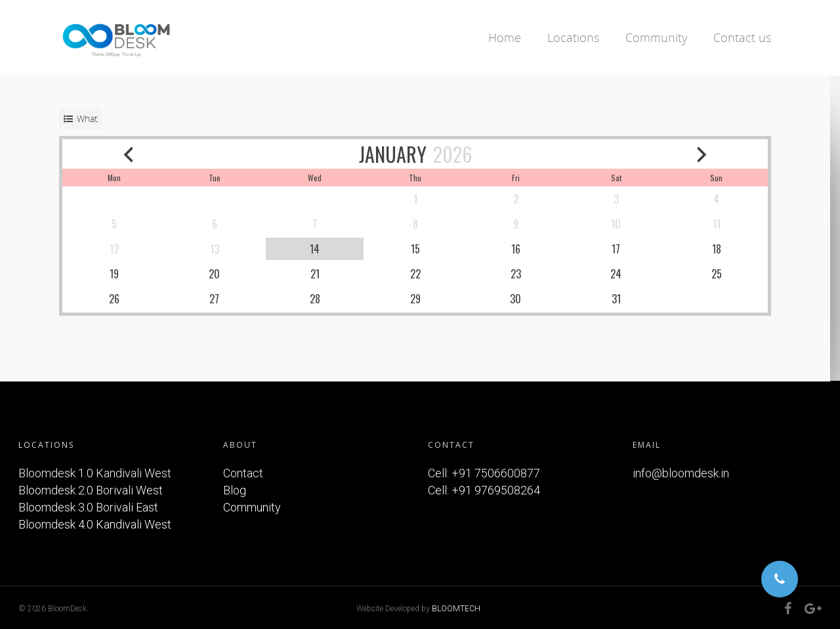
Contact (243, 473)
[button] (780, 579)
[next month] (711, 154)
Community (656, 37)
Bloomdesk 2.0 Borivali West (91, 490)
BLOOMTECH (456, 609)
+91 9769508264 (496, 490)
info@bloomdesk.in (681, 473)
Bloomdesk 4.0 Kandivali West (95, 524)
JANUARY (397, 154)
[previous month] (129, 154)
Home (505, 37)
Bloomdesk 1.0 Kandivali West (95, 473)
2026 (457, 154)
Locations (573, 37)
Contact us (742, 37)
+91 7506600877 (496, 473)
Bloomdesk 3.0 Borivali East (88, 507)
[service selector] (80, 119)
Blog (235, 490)
